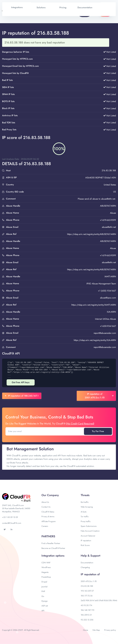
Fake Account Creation (90, 531)
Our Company (50, 495)
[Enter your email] (45, 431)
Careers (45, 526)
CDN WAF (46, 563)
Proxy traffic (86, 521)
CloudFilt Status (48, 512)
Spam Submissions (89, 526)
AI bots (84, 512)
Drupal (44, 582)
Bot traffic (85, 502)
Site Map (96, 630)
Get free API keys (21, 382)
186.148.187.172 (88, 610)
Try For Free (98, 431)
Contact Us (46, 507)
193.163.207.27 (87, 591)
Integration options (53, 556)
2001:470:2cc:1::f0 (89, 581)
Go (43, 596)
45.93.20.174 (86, 605)
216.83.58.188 (87, 586)
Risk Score (85, 545)
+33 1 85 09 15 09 (10, 517)
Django (45, 601)
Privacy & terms (48, 516)
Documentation (87, 563)
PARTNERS (48, 536)
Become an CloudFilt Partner (53, 548)
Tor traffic (85, 516)
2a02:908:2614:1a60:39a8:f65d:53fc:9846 (99, 600)
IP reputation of (90, 574)
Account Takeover (88, 536)
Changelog (85, 567)
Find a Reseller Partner (51, 543)
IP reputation (86, 541)
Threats (85, 495)
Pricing (63, 7)
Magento (45, 572)
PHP (43, 591)
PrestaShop (46, 577)
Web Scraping (87, 507)
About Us (45, 502)
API (43, 611)
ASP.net (45, 606)
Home (85, 630)
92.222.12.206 (87, 620)
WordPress (46, 567)
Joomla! (45, 587)
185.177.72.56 (87, 596)
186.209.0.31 (86, 615)
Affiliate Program (49, 521)
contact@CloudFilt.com (12, 523)
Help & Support (90, 556)
